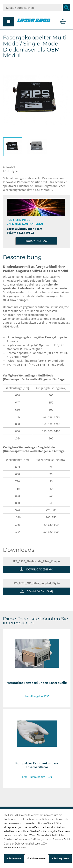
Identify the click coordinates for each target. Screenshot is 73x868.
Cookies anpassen (36, 858)
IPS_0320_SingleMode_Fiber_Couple (36, 561)
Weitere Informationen (15, 847)
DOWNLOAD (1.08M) (40, 591)
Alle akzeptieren (60, 858)
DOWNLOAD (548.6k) (40, 569)
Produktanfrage (36, 241)
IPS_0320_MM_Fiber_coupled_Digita (37, 583)
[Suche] (36, 8)
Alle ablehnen (14, 858)
